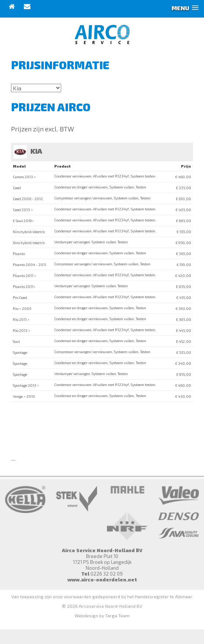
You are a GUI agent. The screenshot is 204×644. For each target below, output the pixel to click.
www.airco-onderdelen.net (102, 580)
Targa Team (117, 615)
